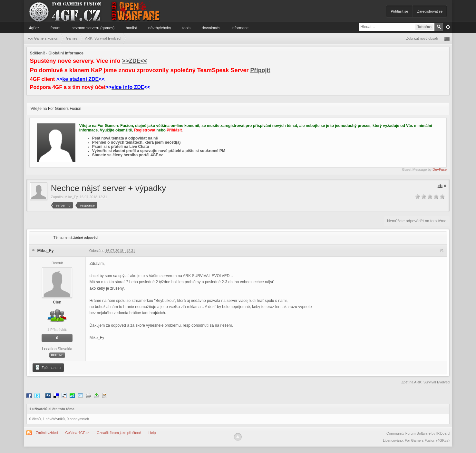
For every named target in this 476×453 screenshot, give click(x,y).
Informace (240, 28)
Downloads (211, 28)
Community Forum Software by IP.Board (418, 433)
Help (152, 433)
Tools (186, 28)
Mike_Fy (71, 197)
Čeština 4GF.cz (77, 433)
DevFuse (440, 169)
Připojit (260, 70)
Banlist (131, 28)
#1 (442, 251)
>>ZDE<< (135, 61)
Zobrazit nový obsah (422, 38)
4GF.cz (34, 28)
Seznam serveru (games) (93, 28)
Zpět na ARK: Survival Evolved (425, 382)
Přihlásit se (399, 11)
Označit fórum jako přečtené (119, 433)
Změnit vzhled (47, 433)
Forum (56, 28)
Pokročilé (448, 27)
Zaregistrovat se (430, 11)
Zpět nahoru (48, 367)
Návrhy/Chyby (160, 28)
